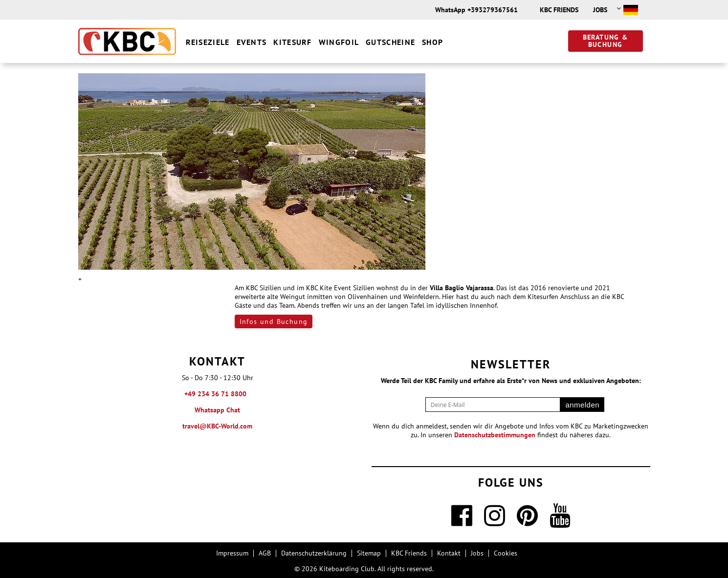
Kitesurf (292, 42)
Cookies (506, 553)
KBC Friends (559, 10)
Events (252, 42)
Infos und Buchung (274, 321)
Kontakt (449, 553)
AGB (265, 553)
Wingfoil (339, 42)
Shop (432, 42)
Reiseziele (208, 42)
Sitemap (369, 553)
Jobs (600, 10)
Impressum (232, 553)
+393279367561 (493, 10)
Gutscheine (390, 42)
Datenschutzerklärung (314, 553)
